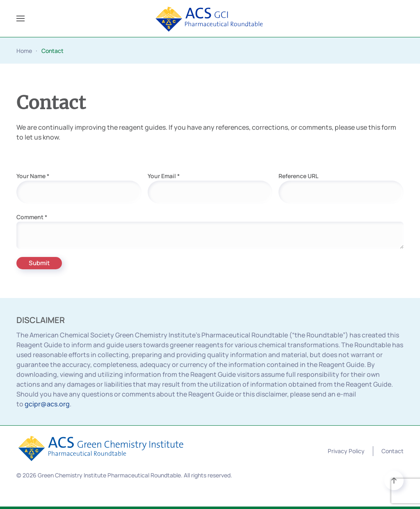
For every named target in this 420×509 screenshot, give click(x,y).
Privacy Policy (346, 451)
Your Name (33, 176)
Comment (32, 217)
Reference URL (298, 176)
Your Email (164, 176)
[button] (21, 18)
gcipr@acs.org (47, 404)
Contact (393, 451)
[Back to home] (210, 18)
